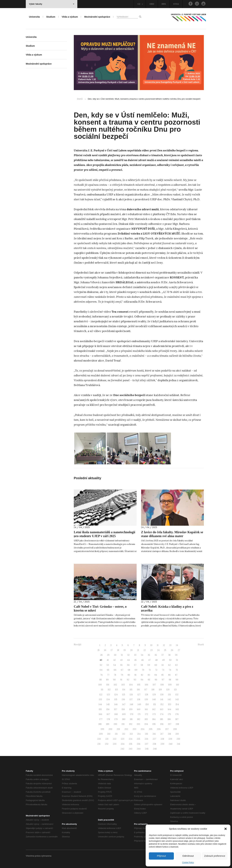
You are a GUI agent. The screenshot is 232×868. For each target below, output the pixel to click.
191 (123, 724)
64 (101, 670)
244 (139, 749)
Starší (201, 645)
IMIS (164, 4)
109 (170, 685)
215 (147, 734)
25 (165, 650)
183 (146, 719)
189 (108, 724)
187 (177, 719)
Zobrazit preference (215, 856)
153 (170, 704)
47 (149, 660)
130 (162, 695)
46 (142, 660)
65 (108, 670)
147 (124, 704)
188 (100, 724)
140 (154, 699)
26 (172, 650)
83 (149, 675)
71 (150, 670)
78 (115, 675)
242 (122, 749)
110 (178, 685)
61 (163, 665)
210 (109, 734)
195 (154, 724)
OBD (152, 4)
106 (147, 685)
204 (143, 729)
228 (162, 739)
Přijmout (161, 856)
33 (135, 655)
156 (108, 709)
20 (131, 650)
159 (131, 709)
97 (163, 680)
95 (149, 680)
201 (118, 729)
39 (176, 655)
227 (154, 739)
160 (139, 709)
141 (162, 699)
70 (143, 670)
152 (162, 704)
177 (101, 719)
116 (138, 690)
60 (156, 665)
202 (126, 729)
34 (142, 655)
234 (123, 744)
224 (130, 739)
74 (170, 670)
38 (169, 655)
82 (142, 675)
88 (101, 680)
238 (154, 744)
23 (151, 650)
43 (121, 660)
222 (115, 739)
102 (115, 685)
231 (99, 744)
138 (139, 699)
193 (138, 724)
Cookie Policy (188, 863)
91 (121, 680)
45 (135, 660)
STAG (176, 4)
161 (146, 709)
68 (129, 670)
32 (128, 655)
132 (177, 695)
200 (110, 729)
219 (177, 734)
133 (100, 699)
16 (105, 650)
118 (153, 690)
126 (131, 695)
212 (124, 734)
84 (156, 675)
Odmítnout (188, 856)
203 (134, 729)
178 (108, 719)
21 (138, 650)
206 (159, 729)
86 (169, 675)
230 (178, 739)
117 (146, 690)
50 (170, 660)
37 (163, 655)
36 (156, 655)
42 (114, 660)
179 (116, 719)
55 (121, 665)
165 (177, 709)
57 (135, 665)
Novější (77, 645)
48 (156, 660)
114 (124, 690)
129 (154, 695)
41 (108, 660)
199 (102, 729)
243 (130, 749)
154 (177, 704)
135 (116, 699)
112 (109, 690)
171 (139, 714)
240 (171, 744)
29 (108, 655)
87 (176, 675)
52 (101, 665)
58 (142, 665)
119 (160, 690)
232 (107, 744)
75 (177, 670)
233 (115, 744)
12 (164, 645)
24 (158, 650)
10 (151, 645)
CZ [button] (140, 4)
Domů (80, 99)
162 (154, 709)
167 (108, 714)
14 (177, 645)
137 (131, 699)
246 (155, 749)
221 (107, 739)
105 (139, 685)
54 (115, 665)
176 (177, 714)
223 (123, 739)
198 (177, 724)
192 (131, 724)
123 (108, 695)
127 (139, 695)
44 (128, 660)
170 (132, 714)
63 (176, 665)
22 (145, 650)
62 (169, 665)
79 (122, 675)
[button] (226, 829)
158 (123, 709)
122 (101, 695)
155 (100, 709)
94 (142, 680)
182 (139, 719)
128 (147, 695)
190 (115, 724)
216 (154, 734)
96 (156, 680)
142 (169, 699)
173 (154, 714)
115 (131, 690)
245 (147, 749)
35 (149, 655)
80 (129, 675)
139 (146, 699)
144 (100, 704)
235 (131, 744)
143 (177, 699)
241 (179, 744)
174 (162, 714)
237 (147, 744)
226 (146, 739)
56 (128, 665)
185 (162, 719)
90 (114, 680)
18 (118, 650)
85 (163, 675)
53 (108, 665)
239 (162, 744)
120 (168, 690)
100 (100, 685)
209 (101, 734)
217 (162, 734)
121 (175, 690)
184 (154, 719)
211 (116, 734)
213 (131, 734)
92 (128, 680)
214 (139, 734)
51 (177, 660)
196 (162, 724)
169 (124, 714)
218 (169, 734)
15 (99, 650)
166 (100, 714)
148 (131, 704)
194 (146, 724)
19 (125, 650)
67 (122, 670)
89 (107, 680)
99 (177, 680)
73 (163, 670)
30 (115, 655)
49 (163, 660)
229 (170, 739)
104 (131, 685)
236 (139, 744)
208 (175, 729)
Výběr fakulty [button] (52, 4)
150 (147, 704)
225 (138, 739)
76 (101, 675)
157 (116, 709)
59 (149, 665)
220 (99, 739)
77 (108, 675)
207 (167, 729)
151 (155, 704)
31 (122, 655)
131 (169, 695)
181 (131, 719)
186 (169, 719)
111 (102, 690)
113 (116, 690)
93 (135, 680)
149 (139, 704)
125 (124, 695)
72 (156, 670)
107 (154, 685)
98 (170, 680)
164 (169, 709)
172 (147, 714)
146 (116, 704)
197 (170, 724)
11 (158, 645)
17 (112, 650)
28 (101, 655)
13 (170, 645)
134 (108, 699)
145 (108, 704)
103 (123, 685)
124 (116, 695)
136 (123, 699)
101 (108, 685)
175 (169, 714)
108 (162, 685)
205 (151, 729)
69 (136, 670)
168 (116, 714)
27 (179, 650)
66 (115, 670)
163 (162, 709)
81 (135, 675)
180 (124, 719)
